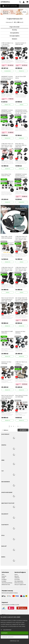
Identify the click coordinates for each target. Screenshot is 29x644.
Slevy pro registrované (20, 585)
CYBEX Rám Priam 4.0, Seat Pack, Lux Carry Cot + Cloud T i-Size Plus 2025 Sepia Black (7, 271)
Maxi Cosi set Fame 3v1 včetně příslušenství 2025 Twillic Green (8, 397)
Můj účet (17, 576)
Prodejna (4, 580)
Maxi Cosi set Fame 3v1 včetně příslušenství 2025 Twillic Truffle (8, 299)
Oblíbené (17, 578)
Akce (3, 574)
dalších (23, 430)
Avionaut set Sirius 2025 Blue (20, 332)
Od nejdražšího (15, 33)
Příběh (3, 578)
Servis (16, 574)
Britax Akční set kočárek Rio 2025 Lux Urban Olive (21, 145)
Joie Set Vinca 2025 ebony (21, 77)
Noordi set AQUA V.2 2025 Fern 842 (21, 44)
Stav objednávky (19, 581)
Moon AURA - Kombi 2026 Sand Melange (7, 237)
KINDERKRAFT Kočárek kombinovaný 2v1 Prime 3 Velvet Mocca (21, 176)
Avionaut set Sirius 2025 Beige (6, 363)
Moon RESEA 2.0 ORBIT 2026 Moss (7, 332)
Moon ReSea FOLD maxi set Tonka (6, 175)
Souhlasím (4, 633)
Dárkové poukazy (19, 583)
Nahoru (5, 430)
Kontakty (4, 581)
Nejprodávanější (14, 27)
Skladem (14, 39)
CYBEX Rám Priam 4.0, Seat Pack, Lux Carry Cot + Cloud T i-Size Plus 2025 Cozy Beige (21, 240)
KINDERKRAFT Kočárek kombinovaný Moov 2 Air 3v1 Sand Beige (7, 78)
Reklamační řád (6, 585)
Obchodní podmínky (7, 583)
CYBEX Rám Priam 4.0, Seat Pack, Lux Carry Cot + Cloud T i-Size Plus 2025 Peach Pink (7, 147)
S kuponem (4, 65)
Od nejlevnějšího (15, 36)
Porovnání (17, 580)
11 (18, 426)
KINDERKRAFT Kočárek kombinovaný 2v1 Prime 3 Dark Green (7, 112)
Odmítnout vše (14, 641)
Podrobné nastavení (7, 637)
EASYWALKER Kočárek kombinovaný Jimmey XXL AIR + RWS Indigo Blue (21, 113)
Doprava (4, 576)
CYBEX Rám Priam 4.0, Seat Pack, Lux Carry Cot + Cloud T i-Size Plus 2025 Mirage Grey (21, 271)
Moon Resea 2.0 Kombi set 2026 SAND (21, 396)
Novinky (15, 30)
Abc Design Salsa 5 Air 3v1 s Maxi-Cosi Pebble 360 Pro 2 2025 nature (21, 300)
